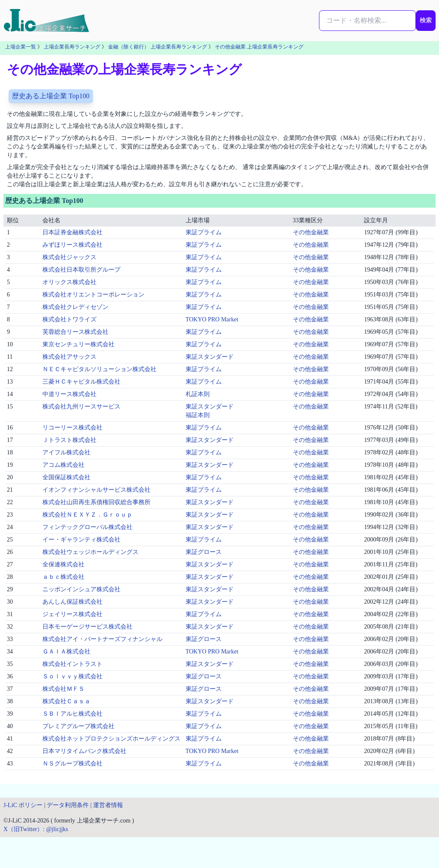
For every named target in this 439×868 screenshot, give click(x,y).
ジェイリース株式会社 (72, 614)
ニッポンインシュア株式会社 (81, 589)
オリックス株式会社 (69, 282)
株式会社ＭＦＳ (63, 689)
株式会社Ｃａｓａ (66, 701)
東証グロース (204, 552)
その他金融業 (311, 232)
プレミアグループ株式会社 (78, 726)
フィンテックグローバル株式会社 (87, 527)
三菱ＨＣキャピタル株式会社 (81, 382)
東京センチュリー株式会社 (78, 344)
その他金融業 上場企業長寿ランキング (259, 47)
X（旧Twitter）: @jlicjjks (36, 829)
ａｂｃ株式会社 (63, 577)
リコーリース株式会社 (72, 428)
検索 (426, 20)
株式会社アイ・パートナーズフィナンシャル (102, 639)
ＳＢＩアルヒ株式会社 (72, 714)
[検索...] (367, 21)
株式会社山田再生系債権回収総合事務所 (96, 502)
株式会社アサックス (69, 357)
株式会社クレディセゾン (75, 307)
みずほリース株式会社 (72, 245)
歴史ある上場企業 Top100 (51, 96)
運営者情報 (108, 805)
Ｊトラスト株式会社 (69, 440)
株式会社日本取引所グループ (81, 270)
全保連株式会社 (63, 564)
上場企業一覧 (21, 47)
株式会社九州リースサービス (81, 407)
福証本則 (198, 415)
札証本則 (198, 394)
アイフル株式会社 (66, 452)
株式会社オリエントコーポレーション (93, 295)
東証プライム (204, 232)
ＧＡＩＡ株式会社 (66, 652)
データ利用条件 (68, 805)
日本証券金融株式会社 (72, 232)
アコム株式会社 (63, 465)
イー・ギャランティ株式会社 (81, 540)
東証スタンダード (210, 357)
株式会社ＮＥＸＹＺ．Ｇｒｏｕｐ (87, 515)
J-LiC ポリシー (23, 805)
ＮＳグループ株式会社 (72, 764)
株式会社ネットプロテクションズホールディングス (111, 739)
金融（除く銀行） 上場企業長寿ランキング (158, 47)
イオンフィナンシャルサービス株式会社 (96, 490)
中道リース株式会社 (69, 394)
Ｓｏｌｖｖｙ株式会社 (72, 676)
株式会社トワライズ (69, 319)
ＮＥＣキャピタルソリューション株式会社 (99, 369)
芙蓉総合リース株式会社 (75, 332)
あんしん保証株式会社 (72, 602)
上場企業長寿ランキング (72, 47)
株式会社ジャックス (69, 257)
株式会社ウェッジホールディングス (90, 552)
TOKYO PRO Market (212, 319)
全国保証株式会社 (66, 477)
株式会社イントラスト (72, 664)
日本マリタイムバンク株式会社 (84, 751)
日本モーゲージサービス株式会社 (87, 627)
